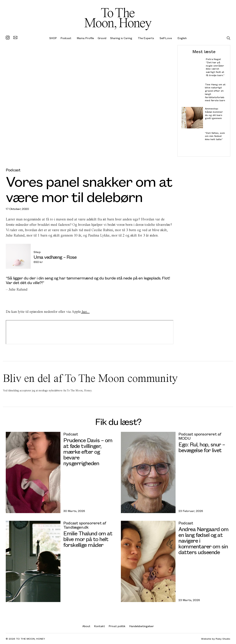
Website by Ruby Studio (216, 639)
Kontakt (100, 626)
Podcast (66, 38)
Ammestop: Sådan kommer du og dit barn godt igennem (214, 113)
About (86, 626)
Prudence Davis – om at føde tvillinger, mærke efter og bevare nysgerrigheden (88, 451)
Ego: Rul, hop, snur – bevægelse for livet (202, 447)
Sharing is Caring (121, 38)
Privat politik (117, 626)
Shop (37, 252)
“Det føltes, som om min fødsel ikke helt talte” (215, 136)
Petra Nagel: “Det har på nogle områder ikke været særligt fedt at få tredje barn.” (215, 67)
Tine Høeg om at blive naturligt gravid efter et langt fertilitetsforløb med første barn (215, 92)
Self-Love (166, 38)
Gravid (102, 38)
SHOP (53, 38)
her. (85, 312)
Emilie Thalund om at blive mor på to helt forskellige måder (88, 539)
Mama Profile (85, 38)
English (182, 38)
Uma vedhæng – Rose (55, 257)
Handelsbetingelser (142, 626)
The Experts (146, 38)
